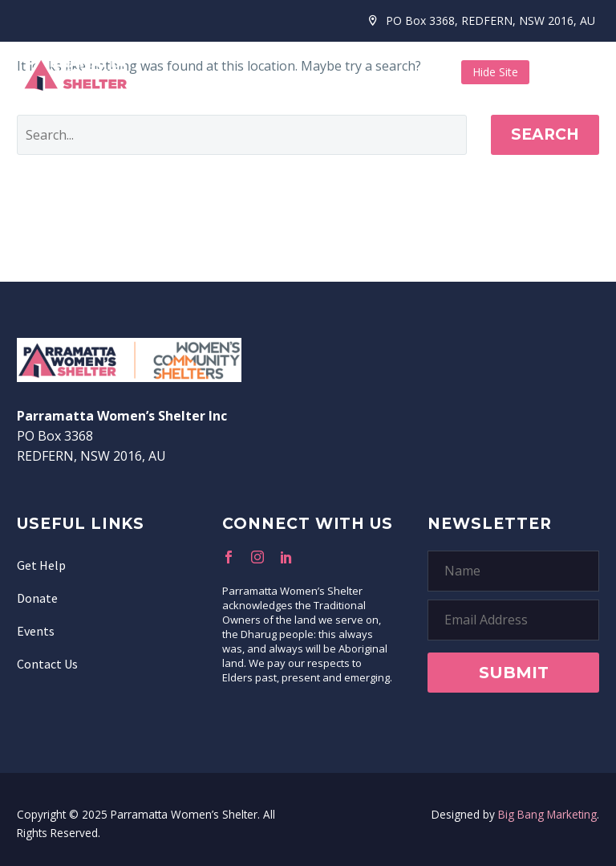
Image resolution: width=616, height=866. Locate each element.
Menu (588, 72)
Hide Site (495, 72)
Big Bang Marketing (547, 814)
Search (545, 134)
